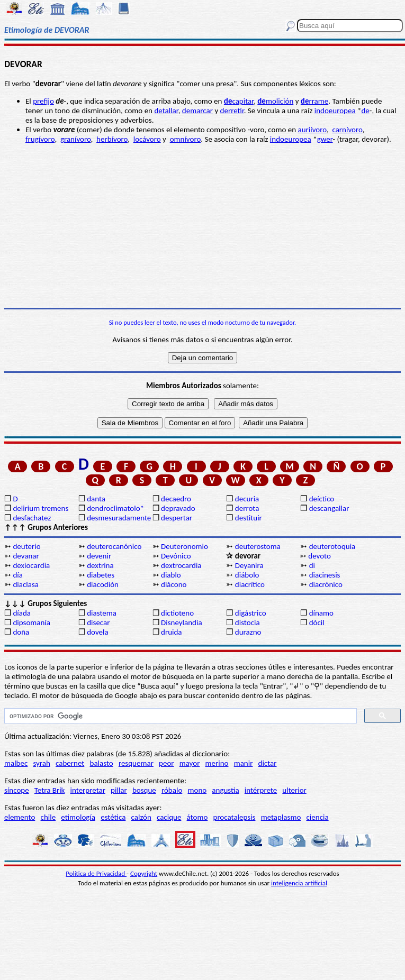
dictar (268, 763)
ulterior (294, 790)
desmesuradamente (119, 518)
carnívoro (347, 130)
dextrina (100, 565)
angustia (225, 790)
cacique (169, 817)
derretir (232, 111)
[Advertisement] (202, 226)
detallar (166, 111)
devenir (99, 556)
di (312, 565)
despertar (177, 518)
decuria (247, 499)
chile (48, 817)
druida (172, 632)
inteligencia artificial (299, 883)
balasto (102, 763)
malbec (16, 763)
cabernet (70, 763)
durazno (248, 632)
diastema (102, 613)
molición (275, 101)
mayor (190, 763)
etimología (78, 817)
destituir (249, 518)
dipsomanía (31, 622)
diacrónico (326, 584)
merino (217, 763)
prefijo (43, 101)
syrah (41, 763)
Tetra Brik (50, 790)
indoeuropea (335, 111)
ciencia (318, 817)
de (365, 111)
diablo (171, 575)
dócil (317, 622)
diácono (174, 584)
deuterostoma (258, 546)
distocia (247, 622)
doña (21, 632)
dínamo (321, 613)
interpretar (88, 790)
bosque (144, 790)
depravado (178, 508)
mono (197, 790)
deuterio (26, 546)
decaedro (176, 499)
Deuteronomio (184, 546)
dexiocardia (31, 565)
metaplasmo (281, 817)
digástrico (251, 613)
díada (22, 613)
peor (166, 763)
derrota (247, 508)
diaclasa (26, 584)
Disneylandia (182, 622)
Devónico (176, 556)
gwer (325, 139)
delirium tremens (40, 508)
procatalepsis (235, 817)
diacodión (103, 584)
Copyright (144, 873)
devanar (26, 556)
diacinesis (325, 575)
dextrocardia (181, 565)
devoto (319, 556)
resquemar (136, 763)
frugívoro (40, 139)
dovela (97, 632)
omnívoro (186, 139)
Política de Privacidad (96, 873)
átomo (197, 817)
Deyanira (249, 565)
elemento (20, 817)
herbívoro (112, 139)
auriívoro (312, 130)
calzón (141, 817)
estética (113, 817)
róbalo (172, 790)
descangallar (329, 508)
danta (96, 499)
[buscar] (179, 716)
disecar (98, 622)
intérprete (261, 790)
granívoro (76, 139)
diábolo (247, 575)
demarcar (197, 111)
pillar (119, 790)
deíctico (322, 499)
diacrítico (250, 584)
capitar (239, 101)
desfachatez (32, 518)
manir (244, 763)
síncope (17, 790)
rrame (314, 101)
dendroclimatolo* (115, 508)
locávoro (147, 139)
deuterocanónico (114, 546)
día (18, 575)
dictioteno (177, 613)
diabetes (101, 575)
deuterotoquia (332, 546)
